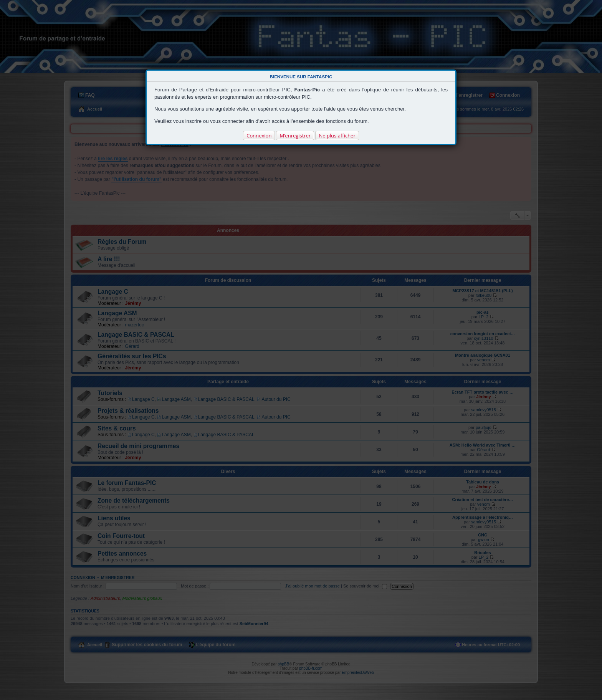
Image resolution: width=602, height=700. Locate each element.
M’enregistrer (295, 136)
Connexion (259, 136)
